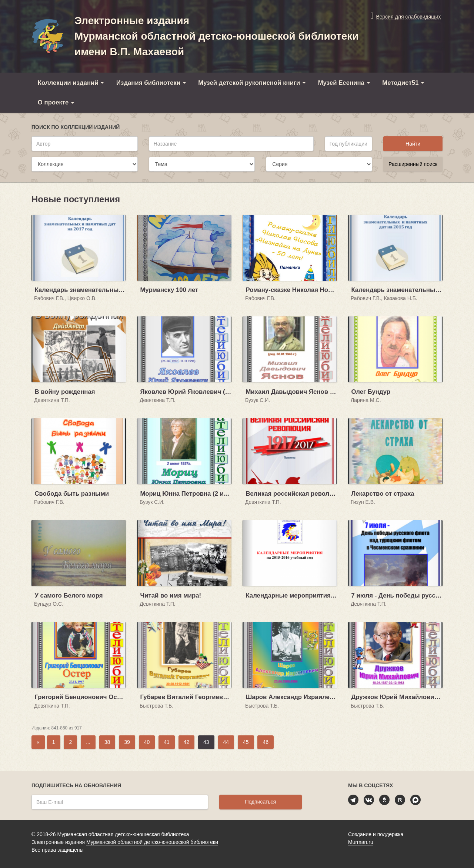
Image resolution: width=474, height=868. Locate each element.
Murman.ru (361, 842)
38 (107, 742)
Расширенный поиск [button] (413, 164)
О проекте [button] (56, 102)
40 (147, 742)
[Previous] (38, 742)
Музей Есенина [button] (344, 83)
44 (226, 742)
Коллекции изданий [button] (71, 83)
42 (187, 742)
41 (167, 742)
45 (246, 742)
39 (127, 742)
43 (206, 742)
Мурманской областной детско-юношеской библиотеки (152, 842)
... (88, 742)
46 (266, 742)
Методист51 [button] (403, 83)
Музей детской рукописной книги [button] (252, 83)
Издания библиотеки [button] (151, 83)
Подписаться (260, 802)
